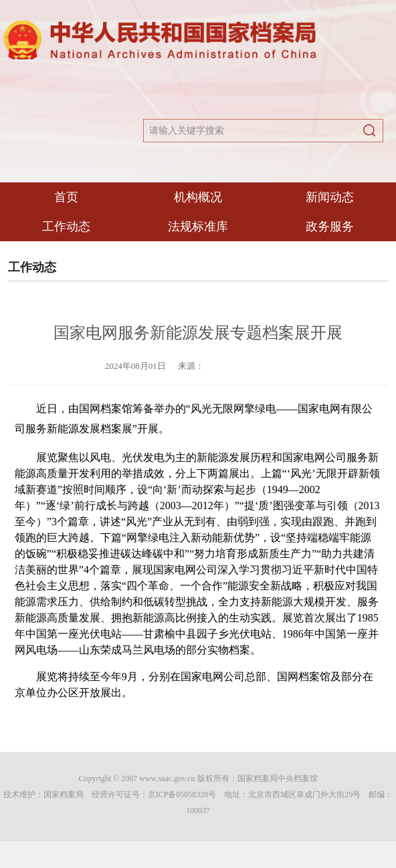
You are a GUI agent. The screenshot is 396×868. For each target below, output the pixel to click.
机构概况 (198, 197)
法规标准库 (198, 227)
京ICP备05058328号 (182, 794)
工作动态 (66, 227)
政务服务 (330, 227)
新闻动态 (330, 197)
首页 (66, 197)
